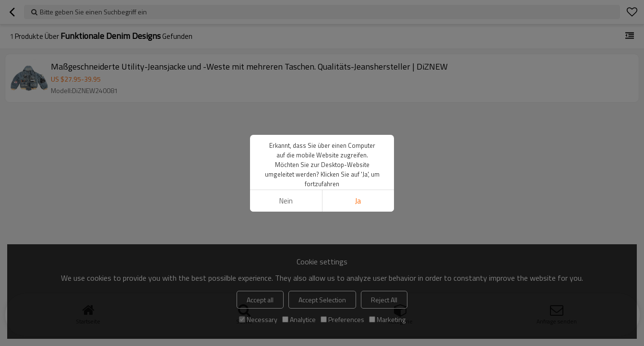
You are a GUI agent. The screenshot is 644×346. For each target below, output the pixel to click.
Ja (358, 201)
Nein (286, 201)
